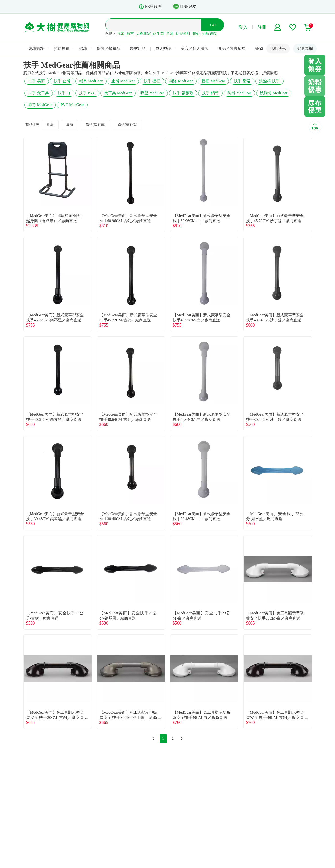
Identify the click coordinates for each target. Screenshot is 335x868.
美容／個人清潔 (195, 48)
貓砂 (196, 34)
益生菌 (158, 34)
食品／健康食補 (232, 48)
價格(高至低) (127, 125)
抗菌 (121, 34)
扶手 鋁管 (210, 93)
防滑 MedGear (239, 93)
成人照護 (163, 48)
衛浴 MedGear (181, 81)
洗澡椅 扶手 (270, 81)
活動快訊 (278, 48)
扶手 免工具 (39, 93)
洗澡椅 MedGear (274, 93)
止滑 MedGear (123, 81)
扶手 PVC (87, 93)
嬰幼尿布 (62, 48)
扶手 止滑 (62, 81)
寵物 (259, 48)
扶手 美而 (37, 81)
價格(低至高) (95, 125)
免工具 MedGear (118, 93)
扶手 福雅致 (183, 93)
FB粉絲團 (150, 7)
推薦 (50, 125)
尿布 (130, 34)
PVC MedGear (72, 105)
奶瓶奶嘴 (209, 34)
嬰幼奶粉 (36, 48)
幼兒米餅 (183, 34)
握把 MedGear (213, 81)
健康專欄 (305, 48)
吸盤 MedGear (152, 93)
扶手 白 (64, 93)
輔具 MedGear (91, 81)
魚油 (170, 34)
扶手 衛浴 (242, 81)
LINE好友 (185, 7)
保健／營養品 (108, 48)
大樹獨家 (143, 34)
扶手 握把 (152, 81)
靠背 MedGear (40, 105)
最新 (70, 125)
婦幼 (83, 48)
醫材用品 (138, 48)
